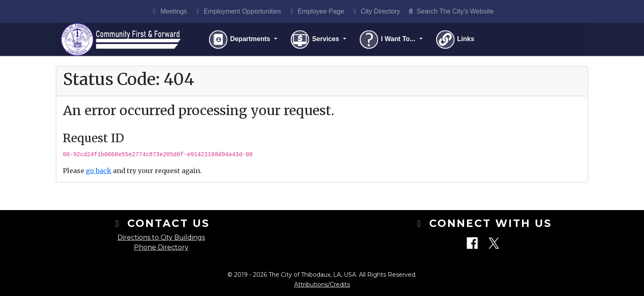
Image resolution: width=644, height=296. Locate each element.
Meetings (169, 11)
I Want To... (388, 39)
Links (455, 39)
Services (315, 39)
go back (99, 171)
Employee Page (316, 11)
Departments (240, 39)
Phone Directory (161, 247)
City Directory (375, 11)
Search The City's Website (450, 11)
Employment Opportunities (237, 11)
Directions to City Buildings (161, 237)
